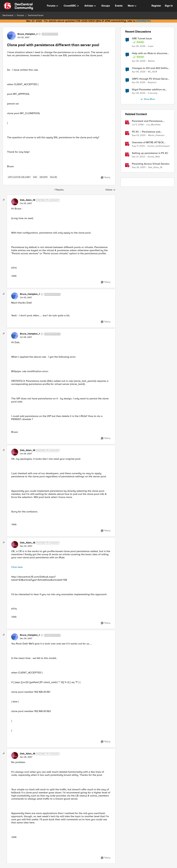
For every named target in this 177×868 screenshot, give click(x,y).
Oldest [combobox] (110, 190)
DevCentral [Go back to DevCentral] (8, 15)
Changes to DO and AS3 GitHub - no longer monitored (151, 68)
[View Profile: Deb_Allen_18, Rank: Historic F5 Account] (15, 202)
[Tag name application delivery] (19, 177)
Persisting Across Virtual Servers (151, 164)
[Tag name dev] (35, 177)
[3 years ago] (138, 157)
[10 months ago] (139, 135)
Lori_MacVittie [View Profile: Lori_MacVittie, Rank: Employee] (153, 125)
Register (156, 6)
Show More (148, 99)
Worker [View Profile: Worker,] (151, 61)
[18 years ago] (138, 125)
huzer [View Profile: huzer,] (151, 46)
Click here (17, 567)
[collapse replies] (4, 200)
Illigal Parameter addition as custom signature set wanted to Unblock (150, 90)
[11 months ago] (138, 146)
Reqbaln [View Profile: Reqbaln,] (152, 82)
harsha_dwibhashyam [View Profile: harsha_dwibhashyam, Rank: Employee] (159, 146)
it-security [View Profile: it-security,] (153, 93)
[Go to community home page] (18, 6)
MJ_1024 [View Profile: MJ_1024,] (152, 72)
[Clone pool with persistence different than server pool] (26, 204)
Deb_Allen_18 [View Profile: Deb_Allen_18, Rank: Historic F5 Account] (27, 200)
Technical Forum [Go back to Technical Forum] (36, 15)
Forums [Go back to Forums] (20, 15)
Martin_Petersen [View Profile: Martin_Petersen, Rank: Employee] (156, 135)
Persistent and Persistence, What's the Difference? (147, 121)
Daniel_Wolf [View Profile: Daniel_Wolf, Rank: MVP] (154, 157)
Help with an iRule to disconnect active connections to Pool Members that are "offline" (151, 53)
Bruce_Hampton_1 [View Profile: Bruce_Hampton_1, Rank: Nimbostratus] (27, 34)
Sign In (169, 6)
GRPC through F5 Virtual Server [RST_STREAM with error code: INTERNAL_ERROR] (150, 79)
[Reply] (106, 178)
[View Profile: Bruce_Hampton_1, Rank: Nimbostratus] (11, 36)
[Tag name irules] (53, 177)
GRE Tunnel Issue (142, 39)
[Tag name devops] (44, 177)
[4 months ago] (139, 46)
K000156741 (143, 21)
